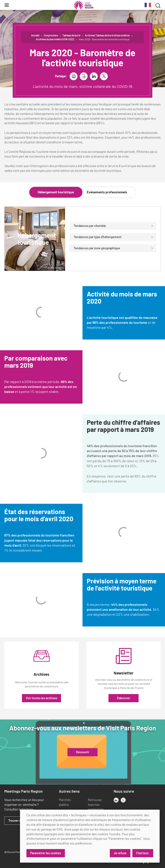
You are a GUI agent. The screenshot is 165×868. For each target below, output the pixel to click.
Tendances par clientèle (113, 226)
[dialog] (90, 836)
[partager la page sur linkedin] (94, 76)
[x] (123, 800)
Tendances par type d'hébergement (113, 237)
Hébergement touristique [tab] (56, 192)
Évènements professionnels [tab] (107, 192)
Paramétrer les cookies (46, 853)
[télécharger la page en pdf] (84, 76)
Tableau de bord (71, 35)
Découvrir (83, 752)
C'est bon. (143, 853)
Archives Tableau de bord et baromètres (107, 35)
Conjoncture (51, 35)
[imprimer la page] (74, 76)
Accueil (35, 35)
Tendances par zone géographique (113, 248)
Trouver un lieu (18, 821)
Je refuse (120, 853)
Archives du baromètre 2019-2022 (55, 39)
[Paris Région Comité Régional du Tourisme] (84, 5)
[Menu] (7, 5)
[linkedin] (116, 800)
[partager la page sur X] (104, 76)
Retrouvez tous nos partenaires (96, 804)
